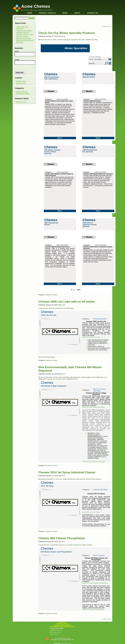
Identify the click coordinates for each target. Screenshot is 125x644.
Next (79, 290)
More (60, 138)
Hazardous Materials (56, 630)
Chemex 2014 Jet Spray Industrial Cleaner (67, 472)
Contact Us (93, 13)
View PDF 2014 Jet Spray (91, 512)
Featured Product (22, 92)
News (65, 13)
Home (30, 13)
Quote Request (21, 102)
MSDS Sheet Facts (55, 632)
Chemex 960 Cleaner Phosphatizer (62, 538)
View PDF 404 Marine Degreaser (94, 407)
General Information (23, 94)
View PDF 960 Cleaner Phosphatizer (95, 583)
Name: (17, 51)
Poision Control (54, 634)
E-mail (17, 60)
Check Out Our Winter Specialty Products (24, 31)
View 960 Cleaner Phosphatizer (93, 609)
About (77, 13)
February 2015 (21, 81)
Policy (69, 638)
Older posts (106, 26)
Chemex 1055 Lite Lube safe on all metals (24, 35)
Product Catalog (47, 13)
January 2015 (21, 83)
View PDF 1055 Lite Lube (91, 337)
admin (63, 36)
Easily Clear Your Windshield (22, 28)
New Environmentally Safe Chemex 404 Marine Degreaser (25, 40)
